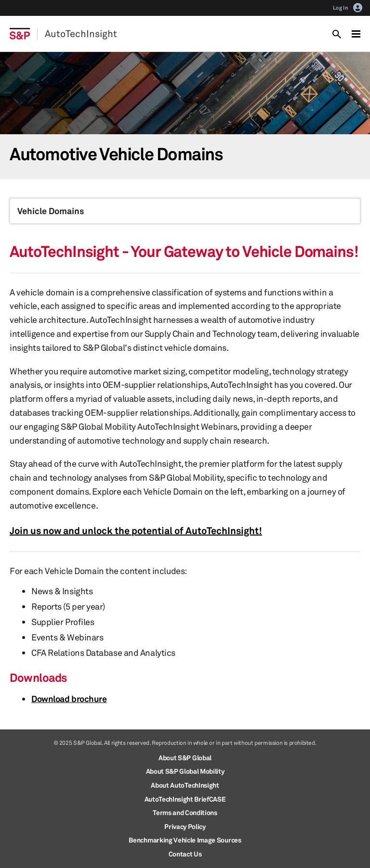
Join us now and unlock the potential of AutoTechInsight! (136, 530)
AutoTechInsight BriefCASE (185, 799)
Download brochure (69, 699)
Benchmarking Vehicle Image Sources (185, 840)
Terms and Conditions (185, 812)
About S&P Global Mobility (185, 771)
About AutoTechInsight (185, 785)
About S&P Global (185, 758)
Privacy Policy (185, 826)
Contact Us (185, 854)
